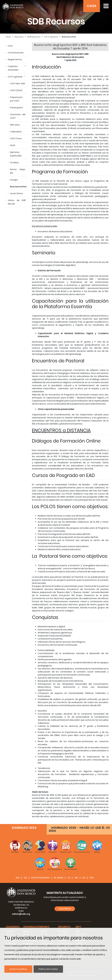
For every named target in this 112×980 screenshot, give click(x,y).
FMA (92, 878)
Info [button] (78, 927)
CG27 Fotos (16, 138)
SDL (25, 878)
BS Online (59, 878)
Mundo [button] (45, 927)
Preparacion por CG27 (16, 99)
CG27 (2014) (16, 90)
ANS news (15, 125)
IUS (84, 878)
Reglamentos (15, 59)
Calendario (16, 132)
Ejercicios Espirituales (16, 154)
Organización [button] (32, 927)
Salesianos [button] (13, 927)
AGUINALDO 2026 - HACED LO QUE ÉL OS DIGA (79, 829)
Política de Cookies (48, 969)
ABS (76, 878)
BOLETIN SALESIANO (41, 878)
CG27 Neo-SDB (17, 84)
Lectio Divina (16, 193)
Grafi (13, 145)
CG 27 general (15, 77)
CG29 (92, 6)
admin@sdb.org (21, 914)
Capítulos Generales (13, 68)
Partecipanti (16, 108)
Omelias (14, 163)
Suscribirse (65, 909)
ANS (17, 878)
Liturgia (14, 180)
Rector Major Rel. (18, 171)
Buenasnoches (18, 187)
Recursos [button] (64, 927)
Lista (10, 46)
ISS (69, 878)
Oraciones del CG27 (18, 116)
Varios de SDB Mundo (17, 202)
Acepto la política (18, 969)
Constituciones (16, 53)
